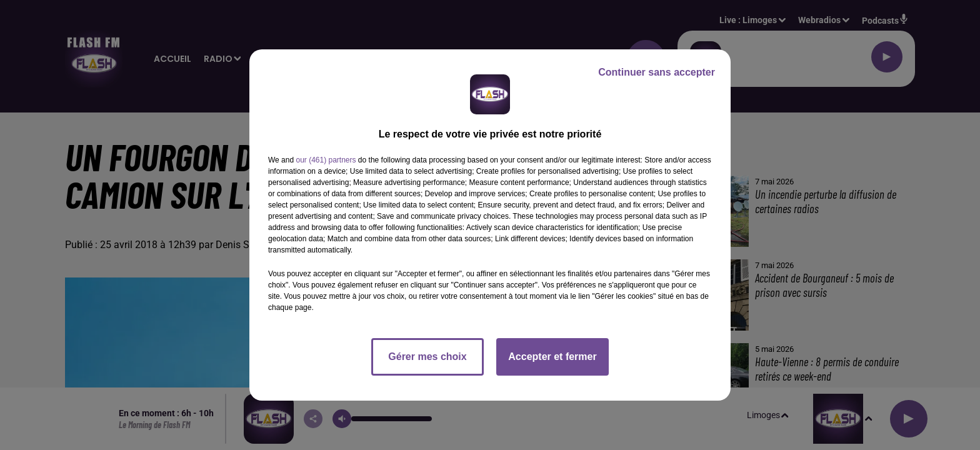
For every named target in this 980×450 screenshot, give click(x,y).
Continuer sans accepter (657, 72)
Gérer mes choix (427, 357)
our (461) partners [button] (326, 160)
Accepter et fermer (552, 357)
